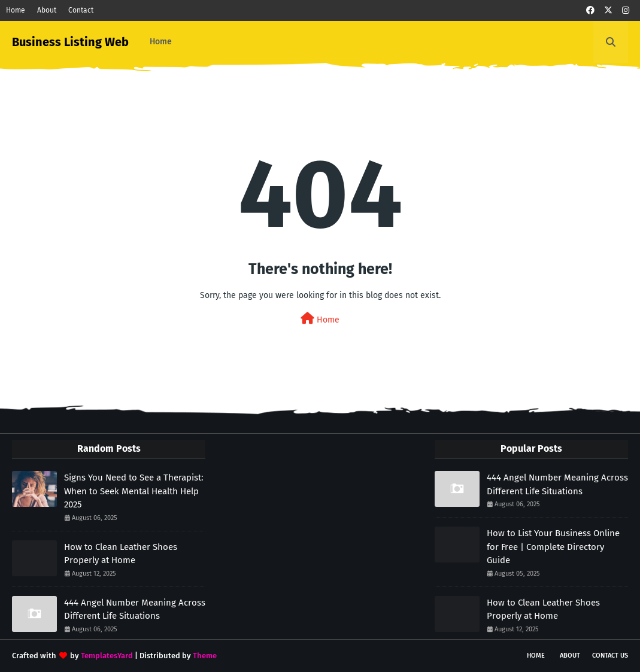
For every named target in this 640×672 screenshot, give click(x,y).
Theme (205, 656)
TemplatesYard (107, 656)
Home (16, 10)
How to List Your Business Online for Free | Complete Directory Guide (553, 547)
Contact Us (610, 656)
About (47, 10)
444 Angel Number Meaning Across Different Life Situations (135, 609)
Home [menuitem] (161, 42)
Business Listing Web (70, 42)
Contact (81, 10)
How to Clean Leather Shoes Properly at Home (121, 554)
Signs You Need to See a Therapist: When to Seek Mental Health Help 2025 (134, 491)
